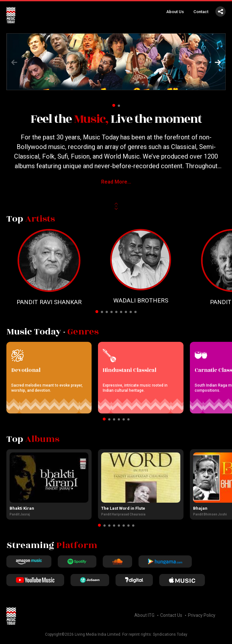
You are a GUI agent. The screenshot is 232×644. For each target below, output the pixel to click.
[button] (218, 62)
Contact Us (171, 615)
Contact (201, 12)
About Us (175, 12)
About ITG (144, 615)
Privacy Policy (202, 615)
